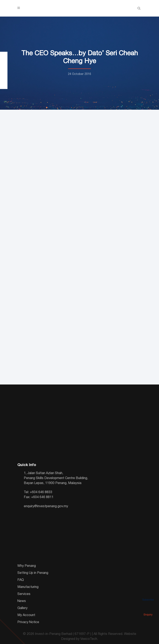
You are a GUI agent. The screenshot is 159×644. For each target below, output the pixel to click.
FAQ (21, 580)
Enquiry (148, 609)
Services (24, 594)
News (22, 601)
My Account (26, 615)
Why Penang (27, 566)
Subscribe (148, 594)
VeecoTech (89, 639)
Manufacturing (28, 587)
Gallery (22, 608)
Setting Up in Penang (33, 573)
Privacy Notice (28, 622)
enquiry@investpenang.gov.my (46, 506)
